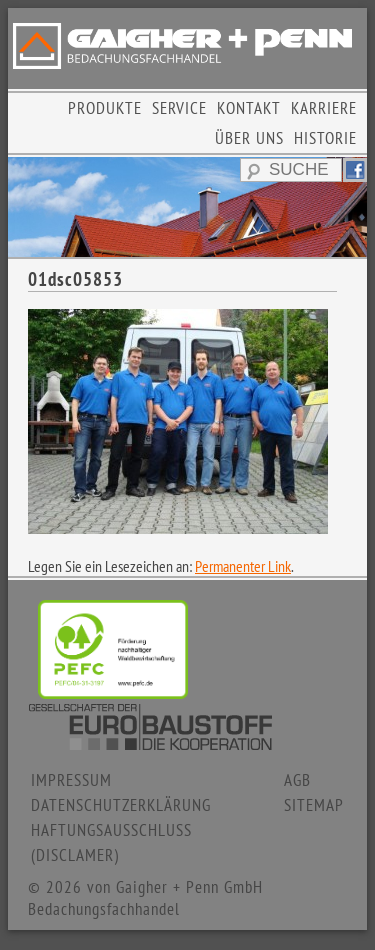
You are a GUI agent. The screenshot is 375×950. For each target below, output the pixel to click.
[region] (187, 207)
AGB (297, 780)
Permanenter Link (243, 566)
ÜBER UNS (249, 138)
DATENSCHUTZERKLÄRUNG (121, 805)
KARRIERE (324, 108)
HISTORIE (325, 138)
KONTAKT (249, 108)
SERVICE (179, 108)
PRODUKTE (105, 108)
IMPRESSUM (71, 780)
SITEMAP (314, 805)
